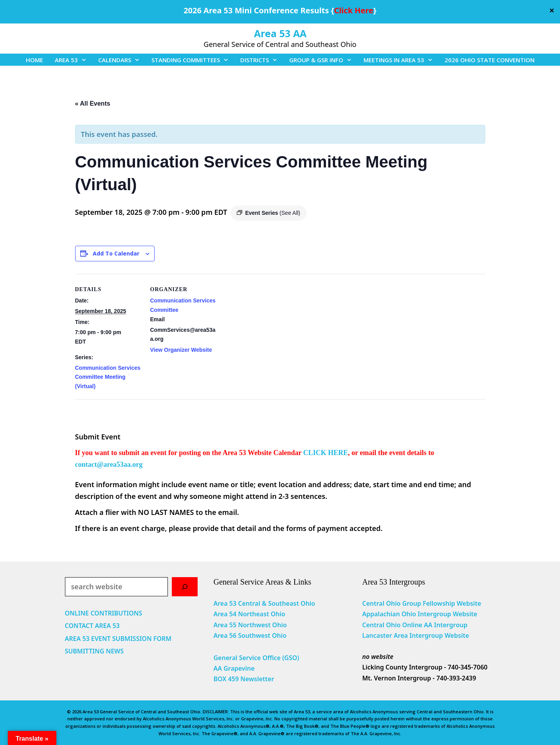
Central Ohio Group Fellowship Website (421, 603)
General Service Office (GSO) (256, 658)
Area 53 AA (280, 33)
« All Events (93, 103)
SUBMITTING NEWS (95, 651)
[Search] (185, 587)
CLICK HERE (326, 453)
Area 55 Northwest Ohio (250, 625)
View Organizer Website (181, 350)
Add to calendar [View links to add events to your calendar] (116, 253)
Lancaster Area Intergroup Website (415, 635)
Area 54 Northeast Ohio (249, 614)
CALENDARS (122, 60)
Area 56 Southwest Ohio (250, 635)
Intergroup (451, 625)
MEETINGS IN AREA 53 (401, 60)
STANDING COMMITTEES (193, 60)
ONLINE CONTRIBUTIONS (104, 613)
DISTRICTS (262, 60)
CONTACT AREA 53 (92, 626)
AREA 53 (74, 60)
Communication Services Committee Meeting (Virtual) (108, 377)
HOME (34, 60)
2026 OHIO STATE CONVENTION (490, 60)
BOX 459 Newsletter (244, 679)
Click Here (354, 10)
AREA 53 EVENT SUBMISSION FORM (118, 639)
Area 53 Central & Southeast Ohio (264, 603)
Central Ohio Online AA (398, 625)
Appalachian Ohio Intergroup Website (420, 614)
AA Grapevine (234, 668)
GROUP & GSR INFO (323, 60)
